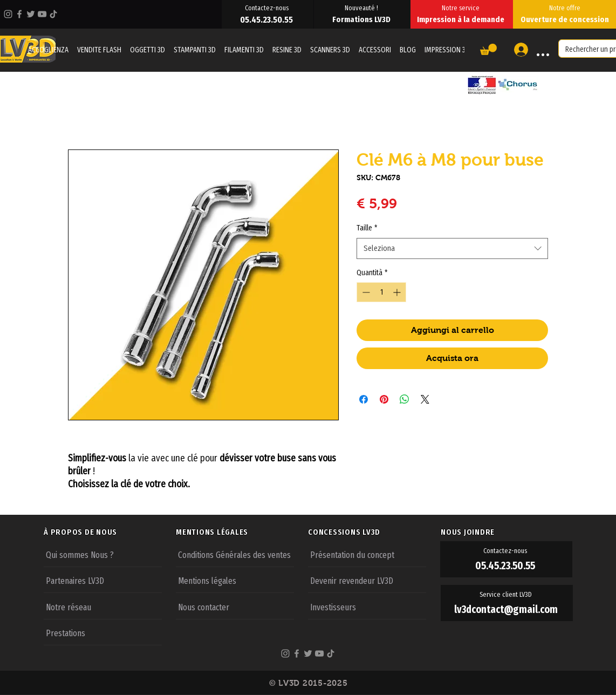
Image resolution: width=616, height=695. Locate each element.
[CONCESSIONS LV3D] (374, 532)
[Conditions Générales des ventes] (235, 554)
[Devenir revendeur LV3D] (367, 580)
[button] (488, 49)
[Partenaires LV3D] (103, 580)
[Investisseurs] (367, 607)
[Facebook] (19, 14)
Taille (367, 228)
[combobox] (452, 248)
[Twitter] (31, 14)
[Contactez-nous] (268, 8)
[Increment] (398, 292)
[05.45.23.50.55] (268, 19)
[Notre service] (462, 8)
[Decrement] (365, 292)
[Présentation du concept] (367, 554)
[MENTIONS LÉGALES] (242, 532)
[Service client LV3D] (507, 595)
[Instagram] (8, 14)
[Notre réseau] (103, 607)
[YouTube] (42, 14)
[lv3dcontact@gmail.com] (507, 609)
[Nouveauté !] (362, 8)
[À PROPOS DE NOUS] (109, 532)
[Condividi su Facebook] (364, 399)
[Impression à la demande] (462, 19)
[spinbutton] (381, 292)
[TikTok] (53, 14)
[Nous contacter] (235, 607)
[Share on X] (425, 399)
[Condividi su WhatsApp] (405, 399)
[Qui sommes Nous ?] (103, 554)
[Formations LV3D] (362, 19)
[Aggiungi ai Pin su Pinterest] (384, 399)
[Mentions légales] (235, 580)
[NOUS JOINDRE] (507, 532)
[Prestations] (103, 632)
